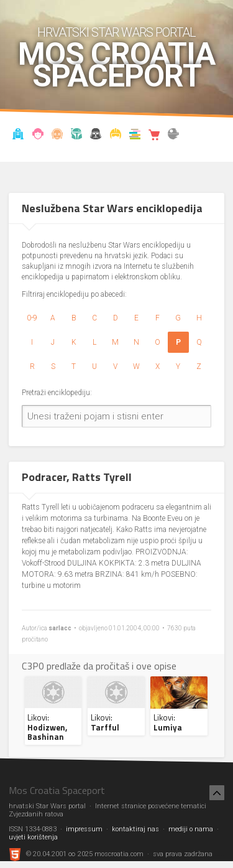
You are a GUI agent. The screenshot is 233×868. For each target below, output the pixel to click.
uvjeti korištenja (33, 837)
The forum (173, 136)
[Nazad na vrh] (217, 793)
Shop (154, 136)
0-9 (32, 318)
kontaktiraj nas (135, 829)
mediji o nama (191, 829)
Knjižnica (135, 136)
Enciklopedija (57, 136)
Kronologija (76, 136)
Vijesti (19, 136)
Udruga (96, 136)
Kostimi (116, 136)
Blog (38, 136)
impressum (84, 829)
